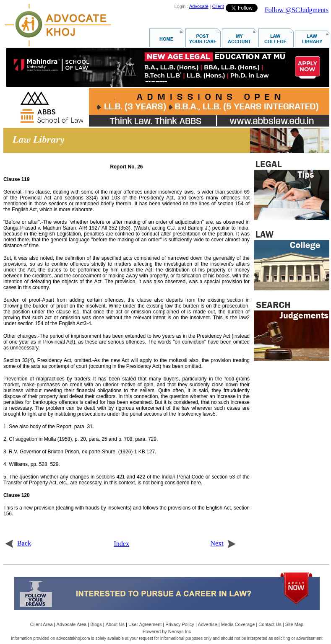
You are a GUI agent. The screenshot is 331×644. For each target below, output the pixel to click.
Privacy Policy (180, 624)
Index (122, 544)
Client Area (42, 624)
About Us (115, 624)
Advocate (199, 6)
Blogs (96, 624)
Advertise (208, 624)
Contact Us (270, 624)
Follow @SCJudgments (297, 10)
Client (218, 6)
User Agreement (145, 624)
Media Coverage (238, 624)
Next (223, 543)
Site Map (294, 624)
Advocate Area (72, 624)
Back (18, 543)
